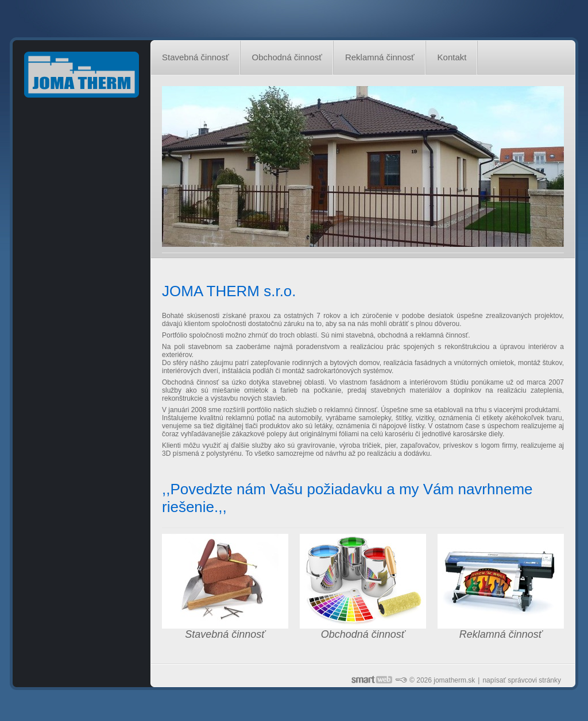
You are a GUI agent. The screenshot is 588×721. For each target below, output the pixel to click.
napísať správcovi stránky (522, 680)
